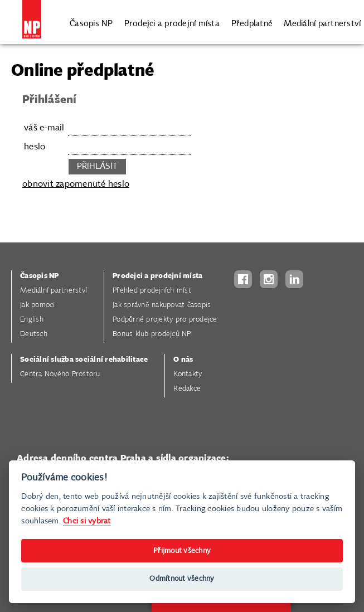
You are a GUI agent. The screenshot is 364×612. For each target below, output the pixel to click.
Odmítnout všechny (182, 579)
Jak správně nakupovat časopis (162, 305)
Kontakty (188, 374)
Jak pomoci (38, 305)
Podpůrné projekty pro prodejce (165, 320)
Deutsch (34, 334)
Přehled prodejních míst (152, 291)
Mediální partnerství (322, 23)
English (32, 320)
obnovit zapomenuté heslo (76, 184)
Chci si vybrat (87, 521)
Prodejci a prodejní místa (172, 23)
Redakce (187, 389)
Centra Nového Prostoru (60, 374)
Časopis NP (91, 23)
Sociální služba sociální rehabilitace (84, 360)
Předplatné (252, 23)
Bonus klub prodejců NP (152, 334)
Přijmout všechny (182, 551)
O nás (183, 360)
